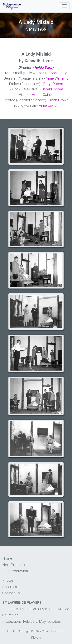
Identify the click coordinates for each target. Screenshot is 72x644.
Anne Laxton (49, 106)
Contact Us (11, 593)
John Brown (59, 100)
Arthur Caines (43, 95)
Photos (8, 580)
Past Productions (16, 571)
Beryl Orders (53, 84)
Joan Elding (58, 73)
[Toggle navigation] (64, 6)
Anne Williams (57, 78)
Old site (11, 631)
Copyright (24, 631)
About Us (10, 587)
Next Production (15, 565)
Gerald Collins (53, 89)
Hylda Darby (44, 68)
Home (7, 558)
